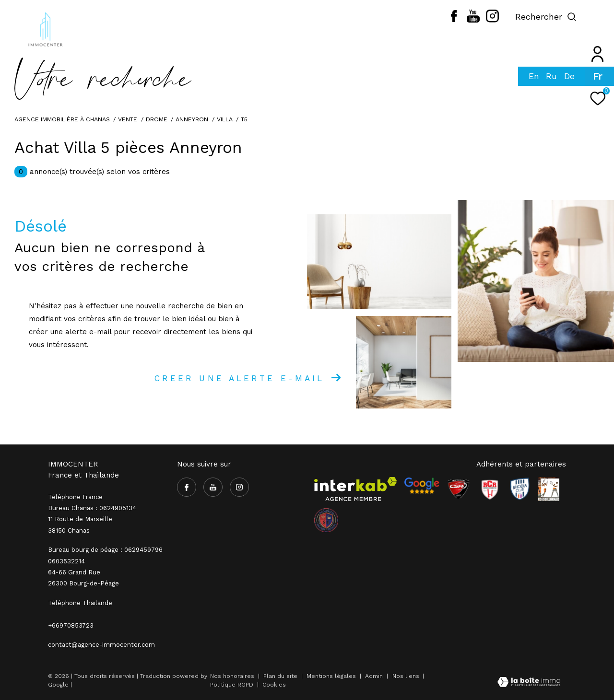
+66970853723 (71, 625)
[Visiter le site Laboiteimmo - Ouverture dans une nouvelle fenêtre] (529, 683)
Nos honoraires (232, 676)
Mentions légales (332, 676)
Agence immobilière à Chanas (62, 119)
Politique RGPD (232, 685)
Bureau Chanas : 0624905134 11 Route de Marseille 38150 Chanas (92, 519)
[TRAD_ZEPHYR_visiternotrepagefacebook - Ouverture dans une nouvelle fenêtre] (454, 20)
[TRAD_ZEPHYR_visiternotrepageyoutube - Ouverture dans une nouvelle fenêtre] (473, 20)
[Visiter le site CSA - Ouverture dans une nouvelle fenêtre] (459, 489)
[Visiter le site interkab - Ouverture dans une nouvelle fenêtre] (355, 489)
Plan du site (281, 676)
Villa (225, 119)
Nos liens (407, 676)
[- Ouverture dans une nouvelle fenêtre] (422, 486)
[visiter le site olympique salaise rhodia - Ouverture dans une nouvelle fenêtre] (326, 520)
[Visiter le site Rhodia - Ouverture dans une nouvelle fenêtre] (520, 489)
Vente (128, 119)
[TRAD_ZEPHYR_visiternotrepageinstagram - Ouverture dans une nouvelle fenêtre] (492, 20)
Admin (375, 676)
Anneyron (192, 119)
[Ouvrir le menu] (599, 17)
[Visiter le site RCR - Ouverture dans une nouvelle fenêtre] (490, 489)
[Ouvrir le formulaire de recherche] (546, 17)
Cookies (274, 685)
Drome (157, 119)
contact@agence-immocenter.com (101, 645)
